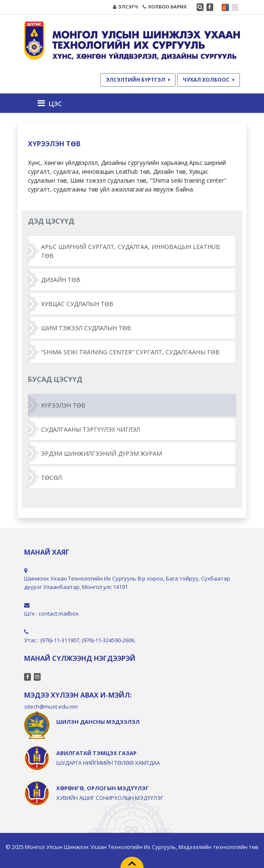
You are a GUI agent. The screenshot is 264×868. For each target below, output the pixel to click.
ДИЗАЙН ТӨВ (61, 280)
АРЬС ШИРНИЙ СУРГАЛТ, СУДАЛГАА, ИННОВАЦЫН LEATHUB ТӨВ (131, 251)
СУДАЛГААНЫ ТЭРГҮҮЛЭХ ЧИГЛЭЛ (91, 429)
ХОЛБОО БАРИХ (165, 7)
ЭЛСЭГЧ (125, 7)
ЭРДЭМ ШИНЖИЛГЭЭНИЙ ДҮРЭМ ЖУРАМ (102, 453)
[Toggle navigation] (52, 103)
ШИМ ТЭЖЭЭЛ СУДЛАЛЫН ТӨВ (86, 328)
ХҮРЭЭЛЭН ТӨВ (63, 405)
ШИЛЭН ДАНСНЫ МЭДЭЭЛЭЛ (98, 722)
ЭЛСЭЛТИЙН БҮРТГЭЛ (138, 80)
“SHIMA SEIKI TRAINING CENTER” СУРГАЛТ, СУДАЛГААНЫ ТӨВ (130, 352)
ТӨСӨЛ (51, 478)
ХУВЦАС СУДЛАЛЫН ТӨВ (77, 304)
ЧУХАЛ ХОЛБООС (209, 80)
